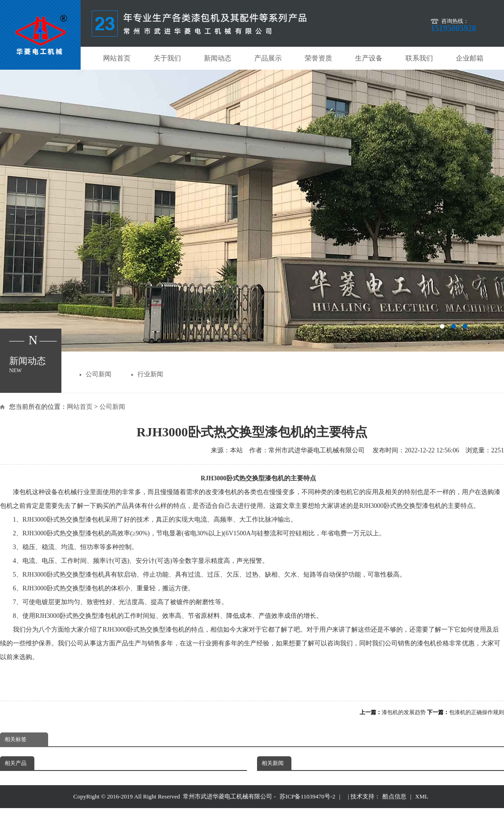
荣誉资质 (318, 58)
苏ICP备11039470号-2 (307, 796)
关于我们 (167, 58)
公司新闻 (99, 374)
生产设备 (369, 58)
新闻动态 (218, 58)
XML (422, 796)
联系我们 (419, 58)
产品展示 (268, 58)
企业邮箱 (470, 58)
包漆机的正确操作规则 (477, 712)
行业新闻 (150, 374)
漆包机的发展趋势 (404, 712)
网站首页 (117, 58)
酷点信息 (394, 796)
